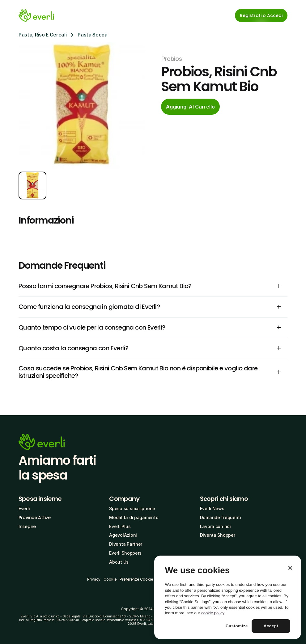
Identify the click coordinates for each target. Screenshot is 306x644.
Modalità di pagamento (134, 517)
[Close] (290, 568)
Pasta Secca (92, 35)
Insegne (27, 527)
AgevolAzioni (123, 535)
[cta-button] (190, 107)
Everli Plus (120, 526)
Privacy (94, 579)
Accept (271, 626)
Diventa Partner (126, 544)
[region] (228, 597)
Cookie (110, 579)
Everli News (212, 508)
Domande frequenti (221, 517)
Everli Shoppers (125, 553)
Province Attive (35, 518)
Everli (24, 508)
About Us (119, 562)
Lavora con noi (215, 526)
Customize (237, 626)
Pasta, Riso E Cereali (42, 35)
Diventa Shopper (218, 535)
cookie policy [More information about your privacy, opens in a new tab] (213, 613)
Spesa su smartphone (132, 508)
